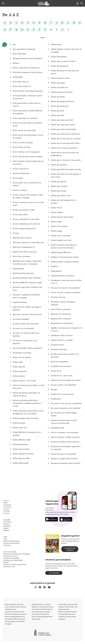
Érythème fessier (57, 345)
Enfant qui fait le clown (60, 78)
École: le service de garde (23, 143)
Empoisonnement (20, 302)
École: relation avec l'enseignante (26, 152)
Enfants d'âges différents (61, 252)
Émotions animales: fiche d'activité (27, 278)
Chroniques (8, 522)
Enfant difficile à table (22, 440)
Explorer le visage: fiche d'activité (64, 459)
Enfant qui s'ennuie (58, 191)
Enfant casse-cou (20, 428)
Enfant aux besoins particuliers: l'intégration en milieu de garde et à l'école (27, 403)
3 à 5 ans (7, 511)
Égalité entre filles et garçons (25, 252)
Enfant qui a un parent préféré (63, 61)
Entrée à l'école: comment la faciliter (66, 292)
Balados (6, 530)
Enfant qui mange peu (60, 106)
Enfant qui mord (57, 115)
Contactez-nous (9, 567)
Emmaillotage (18, 269)
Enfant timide (56, 222)
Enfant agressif (19, 367)
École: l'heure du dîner (22, 147)
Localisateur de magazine (70, 549)
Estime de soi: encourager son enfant (66, 380)
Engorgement (56, 271)
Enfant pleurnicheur (59, 57)
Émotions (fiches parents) (23, 273)
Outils (5, 537)
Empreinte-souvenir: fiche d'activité (27, 314)
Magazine (7, 526)
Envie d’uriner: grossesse (61, 309)
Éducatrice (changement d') (24, 247)
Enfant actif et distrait (22, 357)
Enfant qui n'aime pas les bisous (64, 129)
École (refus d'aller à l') (22, 86)
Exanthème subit (57, 428)
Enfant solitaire (57, 212)
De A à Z (11, 15)
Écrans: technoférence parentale (26, 219)
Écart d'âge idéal (19, 54)
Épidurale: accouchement (61, 314)
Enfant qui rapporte (59, 165)
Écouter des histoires (21, 173)
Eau (14, 44)
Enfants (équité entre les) (61, 240)
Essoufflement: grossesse (61, 366)
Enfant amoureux (20, 371)
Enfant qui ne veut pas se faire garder (66, 160)
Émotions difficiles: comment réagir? (28, 282)
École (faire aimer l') (21, 82)
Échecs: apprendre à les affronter (26, 68)
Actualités (7, 520)
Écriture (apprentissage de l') (24, 228)
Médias (6, 562)
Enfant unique (57, 231)
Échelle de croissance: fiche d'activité (28, 72)
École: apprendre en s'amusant (25, 118)
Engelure (54, 266)
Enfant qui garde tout (59, 87)
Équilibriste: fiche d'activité (62, 335)
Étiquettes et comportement (62, 394)
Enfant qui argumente (60, 66)
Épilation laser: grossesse (61, 319)
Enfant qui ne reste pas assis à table (65, 143)
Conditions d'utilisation (11, 558)
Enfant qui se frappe (59, 186)
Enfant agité (18, 362)
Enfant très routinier (59, 226)
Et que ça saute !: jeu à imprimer (64, 385)
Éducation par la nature (22, 238)
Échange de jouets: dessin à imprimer (28, 58)
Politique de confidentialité (13, 560)
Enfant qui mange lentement (62, 101)
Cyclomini (7, 545)
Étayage (54, 389)
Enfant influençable (21, 463)
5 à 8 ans (7, 513)
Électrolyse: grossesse (22, 256)
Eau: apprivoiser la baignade (24, 49)
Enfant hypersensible (21, 458)
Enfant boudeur (19, 423)
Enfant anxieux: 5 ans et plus (24, 381)
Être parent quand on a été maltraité (66, 408)
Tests (5, 539)
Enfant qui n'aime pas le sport (63, 125)
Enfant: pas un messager (61, 236)
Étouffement (56, 399)
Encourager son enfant (22, 353)
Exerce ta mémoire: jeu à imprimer (65, 432)
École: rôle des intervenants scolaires (28, 156)
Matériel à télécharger (11, 541)
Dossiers (6, 524)
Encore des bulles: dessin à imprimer (27, 348)
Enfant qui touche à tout (61, 195)
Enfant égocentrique (21, 449)
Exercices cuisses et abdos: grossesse (65, 437)
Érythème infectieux (59, 349)
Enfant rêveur (56, 208)
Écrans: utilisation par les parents (26, 224)
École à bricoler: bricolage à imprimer (28, 91)
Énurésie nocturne (58, 297)
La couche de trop (10, 552)
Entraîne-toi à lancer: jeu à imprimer (66, 288)
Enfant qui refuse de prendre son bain (66, 169)
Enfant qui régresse (59, 181)
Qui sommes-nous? (11, 556)
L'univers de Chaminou (11, 543)
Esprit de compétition (60, 362)
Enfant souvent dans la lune (62, 217)
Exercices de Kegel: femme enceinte (65, 442)
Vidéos (6, 528)
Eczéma (16, 233)
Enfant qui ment (57, 111)
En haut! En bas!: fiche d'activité (26, 324)
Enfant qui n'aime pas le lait (62, 120)
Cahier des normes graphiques (15, 564)
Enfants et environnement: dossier (65, 257)
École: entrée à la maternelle (24, 130)
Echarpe (16, 63)
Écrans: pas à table (20, 214)
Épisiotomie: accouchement (62, 323)
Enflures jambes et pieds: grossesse (65, 262)
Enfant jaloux (56, 44)
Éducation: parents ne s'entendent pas (28, 242)
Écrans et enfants (20, 190)
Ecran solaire (18, 178)
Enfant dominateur (20, 444)
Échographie (18, 77)
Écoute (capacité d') (21, 169)
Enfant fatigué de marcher (23, 454)
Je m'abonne (54, 573)
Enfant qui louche (58, 97)
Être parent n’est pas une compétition (17, 554)
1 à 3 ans (6, 509)
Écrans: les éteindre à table (24, 210)
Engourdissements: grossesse (63, 276)
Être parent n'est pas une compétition (66, 403)
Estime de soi (56, 371)
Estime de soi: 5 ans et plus (62, 375)
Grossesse (7, 505)
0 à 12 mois (7, 507)
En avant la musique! (21, 319)
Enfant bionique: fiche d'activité (26, 418)
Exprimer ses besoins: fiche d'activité (66, 463)
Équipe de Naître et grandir (62, 340)
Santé (5, 503)
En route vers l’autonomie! (23, 328)
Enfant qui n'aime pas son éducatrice (66, 134)
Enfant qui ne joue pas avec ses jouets (66, 139)
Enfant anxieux (19, 376)
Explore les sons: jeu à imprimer (64, 454)
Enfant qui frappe (58, 83)
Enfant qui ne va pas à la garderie (64, 148)
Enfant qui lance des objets (62, 92)
